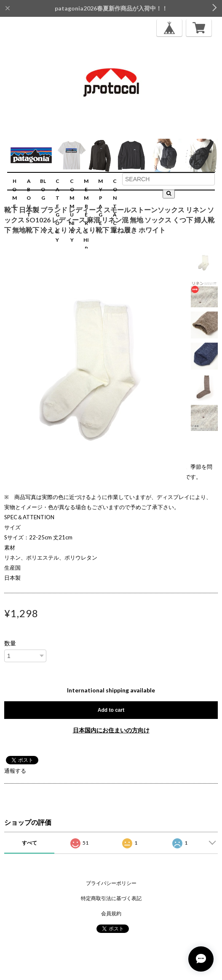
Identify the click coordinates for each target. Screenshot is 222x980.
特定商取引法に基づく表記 (111, 898)
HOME (15, 194)
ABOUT (29, 198)
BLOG (43, 189)
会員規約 (111, 913)
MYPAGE (100, 202)
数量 (10, 643)
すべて (29, 843)
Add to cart (111, 710)
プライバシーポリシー (111, 883)
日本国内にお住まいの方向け (111, 730)
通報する (15, 771)
